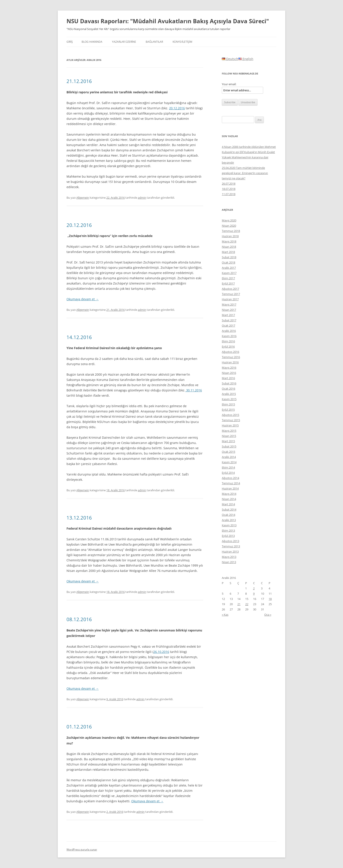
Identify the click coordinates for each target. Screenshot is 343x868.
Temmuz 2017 (231, 294)
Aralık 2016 (229, 331)
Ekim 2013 (228, 530)
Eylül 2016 (228, 346)
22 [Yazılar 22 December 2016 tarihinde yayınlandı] (247, 604)
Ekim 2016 (228, 341)
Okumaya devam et (83, 299)
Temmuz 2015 (231, 420)
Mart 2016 (228, 378)
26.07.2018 (229, 184)
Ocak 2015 (228, 452)
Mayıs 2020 (229, 220)
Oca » (268, 615)
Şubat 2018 (229, 257)
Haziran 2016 (230, 362)
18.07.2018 (229, 189)
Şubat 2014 (229, 509)
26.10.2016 (161, 652)
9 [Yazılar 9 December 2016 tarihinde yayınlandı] (254, 594)
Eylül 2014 (228, 473)
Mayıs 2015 (229, 431)
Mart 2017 (228, 315)
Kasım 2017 (229, 273)
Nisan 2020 (229, 226)
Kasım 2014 (229, 462)
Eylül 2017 (228, 283)
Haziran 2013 (230, 552)
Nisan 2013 (229, 562)
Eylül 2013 (228, 536)
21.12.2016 (79, 81)
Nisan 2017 (229, 310)
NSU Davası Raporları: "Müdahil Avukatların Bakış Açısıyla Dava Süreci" (168, 21)
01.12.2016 (79, 727)
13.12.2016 (79, 518)
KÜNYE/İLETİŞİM (182, 42)
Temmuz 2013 (231, 546)
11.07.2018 (229, 194)
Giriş (70, 42)
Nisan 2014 (229, 499)
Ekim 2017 (228, 278)
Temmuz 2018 (231, 231)
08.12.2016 (79, 619)
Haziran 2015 (230, 425)
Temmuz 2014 (231, 483)
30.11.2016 (194, 390)
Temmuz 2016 (231, 357)
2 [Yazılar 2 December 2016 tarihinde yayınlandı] (254, 588)
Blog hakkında (92, 42)
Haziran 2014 (230, 488)
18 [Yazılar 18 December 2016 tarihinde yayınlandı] (270, 599)
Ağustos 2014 (230, 478)
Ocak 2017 (228, 325)
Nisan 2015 (229, 436)
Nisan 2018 (229, 247)
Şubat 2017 (229, 320)
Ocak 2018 (228, 262)
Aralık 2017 (229, 268)
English (246, 59)
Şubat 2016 (229, 383)
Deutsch (230, 59)
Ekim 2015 (228, 404)
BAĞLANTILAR (154, 42)
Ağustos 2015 (230, 415)
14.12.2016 (79, 337)
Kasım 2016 (229, 336)
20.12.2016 (177, 108)
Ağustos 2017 (230, 289)
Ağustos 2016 (230, 352)
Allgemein (83, 198)
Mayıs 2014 (229, 494)
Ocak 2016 (228, 389)
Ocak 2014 (228, 515)
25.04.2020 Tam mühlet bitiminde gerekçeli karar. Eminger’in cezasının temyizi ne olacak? (245, 173)
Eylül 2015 (228, 410)
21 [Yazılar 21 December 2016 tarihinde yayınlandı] (239, 604)
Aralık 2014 (229, 457)
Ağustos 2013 (230, 541)
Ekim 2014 (228, 467)
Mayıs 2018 (229, 241)
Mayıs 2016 (229, 368)
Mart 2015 (228, 441)
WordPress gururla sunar (82, 849)
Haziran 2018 (230, 236)
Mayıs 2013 (229, 557)
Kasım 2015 (229, 399)
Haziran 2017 (230, 299)
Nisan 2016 (229, 373)
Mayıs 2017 (229, 304)
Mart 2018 (228, 252)
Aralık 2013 (229, 520)
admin (142, 198)
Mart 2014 (228, 504)
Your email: (229, 84)
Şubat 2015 (229, 446)
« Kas (225, 615)
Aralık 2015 (229, 394)
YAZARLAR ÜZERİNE (124, 42)
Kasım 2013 (229, 525)
